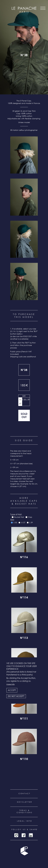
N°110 (24, 759)
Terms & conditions (25, 811)
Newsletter (25, 802)
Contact (25, 794)
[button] (24, 155)
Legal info (25, 821)
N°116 (24, 557)
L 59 (28, 400)
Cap (30, 517)
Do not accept (16, 696)
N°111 (24, 719)
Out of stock (24, 415)
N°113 (24, 638)
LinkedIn (31, 835)
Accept (12, 690)
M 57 (20, 402)
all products (24, 64)
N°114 (24, 598)
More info (10, 684)
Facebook (24, 835)
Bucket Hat (19, 517)
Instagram (16, 835)
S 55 (24, 400)
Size (24, 396)
